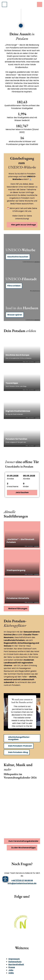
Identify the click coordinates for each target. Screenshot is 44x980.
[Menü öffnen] (4, 4)
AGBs (11, 973)
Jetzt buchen (22, 492)
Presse (12, 967)
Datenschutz (15, 962)
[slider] (12, 26)
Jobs (11, 970)
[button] (22, 477)
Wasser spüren (15, 315)
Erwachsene (13, 486)
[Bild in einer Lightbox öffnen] (22, 924)
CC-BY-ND (37, 262)
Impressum (14, 959)
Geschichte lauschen (18, 257)
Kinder (26, 486)
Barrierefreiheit (16, 964)
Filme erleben (14, 286)
